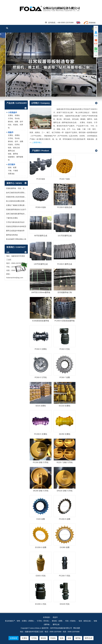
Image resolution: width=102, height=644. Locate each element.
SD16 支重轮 (41, 406)
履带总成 (11, 151)
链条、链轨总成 (14, 148)
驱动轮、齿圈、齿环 (16, 122)
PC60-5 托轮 (65, 349)
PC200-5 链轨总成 (65, 207)
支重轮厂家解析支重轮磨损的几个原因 (20, 205)
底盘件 (11, 132)
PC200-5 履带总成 (65, 264)
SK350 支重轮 (65, 434)
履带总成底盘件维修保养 (15, 231)
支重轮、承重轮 (14, 116)
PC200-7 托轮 (65, 576)
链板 (69, 638)
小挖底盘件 (12, 113)
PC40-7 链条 (65, 179)
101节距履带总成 (65, 236)
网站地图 (77, 628)
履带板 (51, 65)
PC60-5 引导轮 (41, 377)
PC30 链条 (41, 179)
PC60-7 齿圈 (65, 377)
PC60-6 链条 (41, 207)
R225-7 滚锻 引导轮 (65, 462)
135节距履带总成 (41, 264)
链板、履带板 (13, 154)
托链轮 (53, 638)
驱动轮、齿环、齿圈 (16, 142)
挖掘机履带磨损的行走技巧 (16, 210)
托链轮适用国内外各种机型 (16, 227)
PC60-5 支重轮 (41, 349)
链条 (62, 638)
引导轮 (34, 638)
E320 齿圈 (41, 519)
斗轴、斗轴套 (13, 171)
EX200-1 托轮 (41, 604)
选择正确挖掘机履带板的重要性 (18, 214)
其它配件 (12, 165)
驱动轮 (44, 638)
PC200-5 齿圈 (65, 519)
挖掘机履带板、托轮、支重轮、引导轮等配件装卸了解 (26, 188)
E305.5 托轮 (41, 576)
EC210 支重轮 (65, 406)
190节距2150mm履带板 (41, 292)
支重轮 (24, 638)
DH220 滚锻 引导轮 (65, 491)
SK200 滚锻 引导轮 (41, 491)
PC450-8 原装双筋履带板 (65, 321)
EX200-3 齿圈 (41, 547)
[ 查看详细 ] (37, 143)
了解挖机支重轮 (12, 218)
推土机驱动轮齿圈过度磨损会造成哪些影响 (22, 201)
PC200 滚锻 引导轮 (41, 462)
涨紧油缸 (11, 174)
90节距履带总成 (41, 236)
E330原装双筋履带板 (41, 321)
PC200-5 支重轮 (41, 434)
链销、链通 (12, 168)
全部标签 (14, 638)
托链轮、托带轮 (14, 145)
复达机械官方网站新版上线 (16, 239)
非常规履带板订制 (65, 292)
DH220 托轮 (65, 604)
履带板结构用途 (12, 235)
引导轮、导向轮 (14, 119)
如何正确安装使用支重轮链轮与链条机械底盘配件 (24, 193)
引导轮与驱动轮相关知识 (15, 222)
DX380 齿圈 (65, 547)
